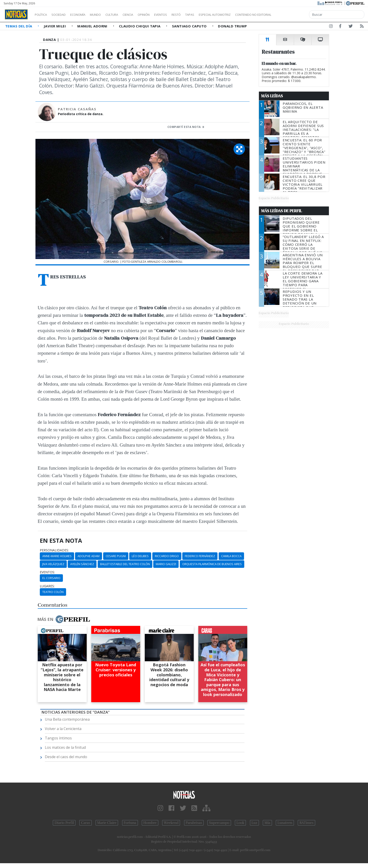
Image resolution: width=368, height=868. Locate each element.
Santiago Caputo (190, 26)
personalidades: (54, 550)
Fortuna (130, 823)
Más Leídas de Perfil (282, 211)
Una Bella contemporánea (67, 719)
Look (240, 823)
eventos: (47, 572)
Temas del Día (19, 26)
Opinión (162, 15)
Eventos (182, 15)
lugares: (47, 586)
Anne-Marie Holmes (57, 556)
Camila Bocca (231, 556)
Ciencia (144, 15)
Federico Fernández (200, 556)
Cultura (125, 15)
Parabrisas (194, 823)
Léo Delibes (140, 556)
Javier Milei (55, 26)
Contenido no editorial (292, 15)
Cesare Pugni (116, 556)
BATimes (306, 823)
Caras (85, 823)
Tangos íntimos (58, 738)
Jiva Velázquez (53, 564)
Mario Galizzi (166, 564)
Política (43, 15)
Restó (200, 15)
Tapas (216, 15)
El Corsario (51, 578)
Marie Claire (107, 823)
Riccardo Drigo (167, 556)
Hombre (150, 823)
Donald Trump (232, 26)
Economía (86, 15)
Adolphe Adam (89, 556)
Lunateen (285, 823)
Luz (254, 823)
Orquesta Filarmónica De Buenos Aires (212, 564)
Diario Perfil (64, 823)
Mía (267, 823)
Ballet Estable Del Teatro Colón (125, 564)
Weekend (171, 823)
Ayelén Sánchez (82, 564)
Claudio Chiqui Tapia (140, 26)
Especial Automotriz (245, 15)
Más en (64, 619)
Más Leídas (272, 96)
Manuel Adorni (93, 26)
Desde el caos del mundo (66, 757)
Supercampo (219, 823)
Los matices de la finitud (65, 747)
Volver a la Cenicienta (63, 729)
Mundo (106, 15)
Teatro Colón (53, 592)
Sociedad (63, 15)
